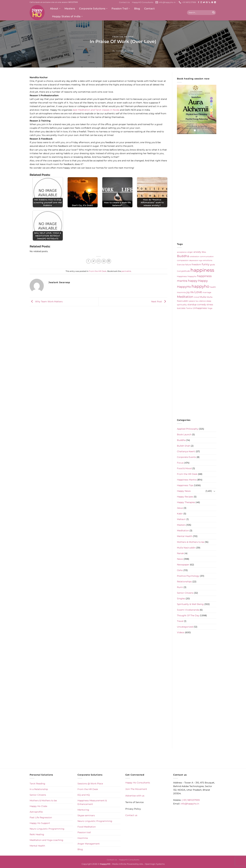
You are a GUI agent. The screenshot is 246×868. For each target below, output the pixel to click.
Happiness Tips (185, 485)
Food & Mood (184, 468)
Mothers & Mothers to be (191, 542)
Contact (149, 9)
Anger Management (89, 844)
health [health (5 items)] (213, 287)
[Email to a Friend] (99, 261)
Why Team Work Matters (46, 302)
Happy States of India (67, 16)
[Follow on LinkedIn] (215, 2)
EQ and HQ (84, 795)
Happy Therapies (186, 502)
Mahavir (181, 519)
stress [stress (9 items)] (210, 305)
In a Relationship (39, 789)
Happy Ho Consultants (138, 783)
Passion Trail (121, 9)
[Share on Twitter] (94, 261)
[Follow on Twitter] (204, 2)
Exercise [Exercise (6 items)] (181, 265)
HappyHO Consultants (143, 2)
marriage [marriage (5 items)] (207, 292)
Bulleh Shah (184, 446)
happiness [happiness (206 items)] (202, 270)
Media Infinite (119, 864)
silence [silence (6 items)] (202, 301)
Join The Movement (136, 789)
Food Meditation (87, 827)
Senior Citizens (185, 593)
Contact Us (124, 2)
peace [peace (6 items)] (192, 301)
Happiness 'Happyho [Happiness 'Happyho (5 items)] (187, 276)
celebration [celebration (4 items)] (194, 257)
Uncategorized (185, 627)
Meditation (183, 531)
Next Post (159, 302)
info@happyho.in (190, 804)
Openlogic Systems (155, 864)
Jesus (180, 508)
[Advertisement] (197, 188)
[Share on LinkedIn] (109, 261)
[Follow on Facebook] (199, 2)
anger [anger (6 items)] (190, 252)
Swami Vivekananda (188, 610)
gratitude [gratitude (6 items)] (186, 271)
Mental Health (185, 536)
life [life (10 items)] (192, 292)
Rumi (180, 587)
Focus (180, 463)
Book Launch (184, 434)
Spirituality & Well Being (190, 604)
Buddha (181, 440)
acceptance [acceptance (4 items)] (182, 252)
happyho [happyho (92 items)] (200, 286)
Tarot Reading (37, 784)
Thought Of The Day (188, 615)
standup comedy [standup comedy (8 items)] (197, 305)
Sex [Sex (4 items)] (197, 301)
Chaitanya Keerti (186, 451)
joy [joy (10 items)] (188, 292)
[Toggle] (214, 491)
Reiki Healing (37, 834)
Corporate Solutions (93, 9)
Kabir (180, 514)
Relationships (184, 582)
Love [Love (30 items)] (198, 292)
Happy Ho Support (40, 823)
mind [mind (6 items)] (196, 297)
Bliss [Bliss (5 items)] (204, 252)
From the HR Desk (123, 37)
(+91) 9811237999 (191, 800)
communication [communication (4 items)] (207, 257)
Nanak (180, 553)
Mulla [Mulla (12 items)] (203, 297)
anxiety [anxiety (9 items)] (197, 252)
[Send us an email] (207, 2)
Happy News (184, 491)
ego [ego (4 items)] (201, 260)
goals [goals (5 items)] (212, 265)
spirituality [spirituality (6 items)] (182, 305)
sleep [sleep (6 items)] (209, 301)
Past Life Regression (41, 817)
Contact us (131, 815)
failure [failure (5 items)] (188, 265)
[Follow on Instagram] (201, 2)
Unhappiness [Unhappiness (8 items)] (200, 308)
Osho (180, 570)
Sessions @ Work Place (90, 784)
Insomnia (83, 838)
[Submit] (213, 13)
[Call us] (210, 2)
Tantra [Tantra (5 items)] (189, 308)
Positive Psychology (188, 576)
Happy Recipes (185, 497)
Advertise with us (135, 796)
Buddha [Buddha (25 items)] (183, 256)
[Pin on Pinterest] (104, 261)
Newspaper (183, 565)
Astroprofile (36, 812)
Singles (181, 598)
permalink (126, 271)
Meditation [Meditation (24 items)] (185, 297)
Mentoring (83, 810)
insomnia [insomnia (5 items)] (181, 292)
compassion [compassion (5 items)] (183, 260)
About (55, 9)
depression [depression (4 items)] (194, 260)
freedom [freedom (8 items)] (196, 264)
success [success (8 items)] (181, 308)
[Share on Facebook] (88, 261)
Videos (181, 632)
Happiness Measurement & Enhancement (92, 802)
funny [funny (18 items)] (206, 264)
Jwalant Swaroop (125, 51)
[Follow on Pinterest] (212, 2)
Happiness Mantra (187, 480)
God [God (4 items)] (179, 271)
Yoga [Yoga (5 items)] (210, 308)
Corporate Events (186, 457)
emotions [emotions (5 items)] (208, 260)
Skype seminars (86, 815)
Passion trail (84, 832)
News (180, 559)
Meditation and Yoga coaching (46, 840)
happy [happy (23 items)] (193, 281)
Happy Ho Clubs (38, 806)
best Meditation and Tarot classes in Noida (96, 110)
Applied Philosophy (188, 429)
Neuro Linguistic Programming (47, 829)
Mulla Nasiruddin (186, 548)
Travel (180, 621)
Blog (137, 9)
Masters (70, 9)
